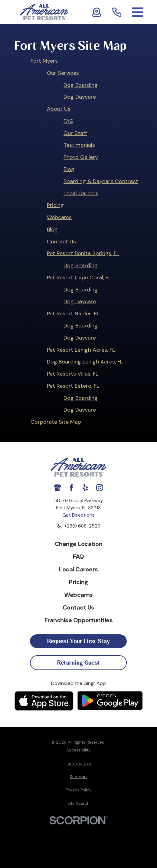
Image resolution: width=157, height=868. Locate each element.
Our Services (63, 73)
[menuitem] (79, 750)
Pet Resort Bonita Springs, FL (83, 253)
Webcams (59, 217)
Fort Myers (44, 61)
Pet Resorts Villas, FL (73, 374)
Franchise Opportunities (79, 620)
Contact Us (61, 242)
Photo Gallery (81, 157)
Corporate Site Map (56, 422)
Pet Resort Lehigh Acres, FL (81, 350)
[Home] (44, 12)
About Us (59, 109)
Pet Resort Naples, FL (73, 314)
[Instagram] (100, 488)
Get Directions (78, 515)
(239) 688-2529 (83, 526)
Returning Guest (79, 663)
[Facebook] (71, 488)
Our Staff (75, 133)
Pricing (55, 205)
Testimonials (79, 145)
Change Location (79, 544)
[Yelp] (85, 488)
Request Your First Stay (78, 641)
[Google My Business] (57, 488)
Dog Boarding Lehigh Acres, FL (85, 362)
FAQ (69, 121)
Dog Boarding (81, 85)
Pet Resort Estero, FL (73, 386)
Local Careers (81, 193)
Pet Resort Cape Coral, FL (79, 278)
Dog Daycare (80, 97)
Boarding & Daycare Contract (101, 181)
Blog (69, 169)
